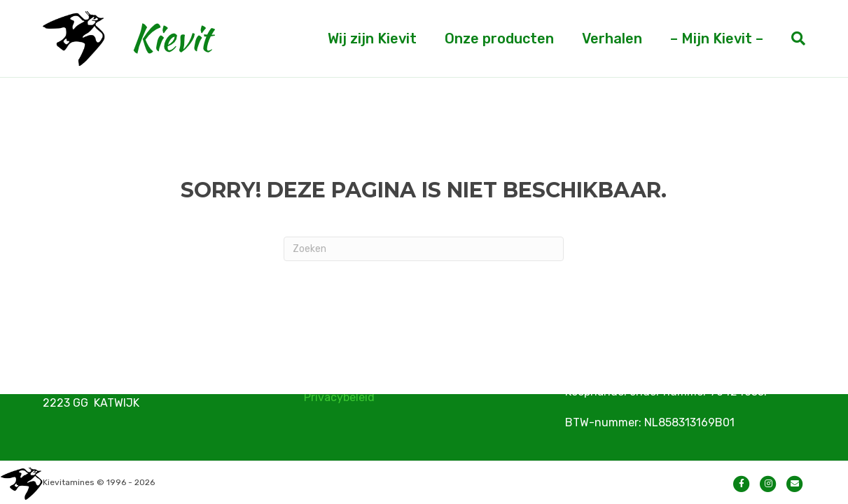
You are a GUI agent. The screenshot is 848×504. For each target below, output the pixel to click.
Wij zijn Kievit (372, 38)
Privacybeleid (339, 397)
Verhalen (612, 38)
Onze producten (499, 38)
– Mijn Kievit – (717, 38)
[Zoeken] (791, 38)
